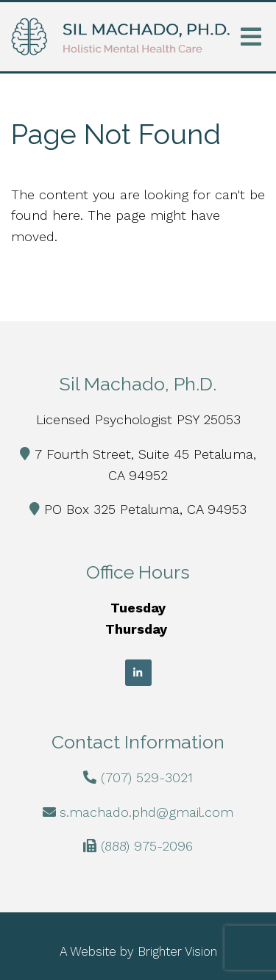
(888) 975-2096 (147, 846)
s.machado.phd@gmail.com (146, 812)
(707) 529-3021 (147, 777)
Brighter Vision (177, 951)
